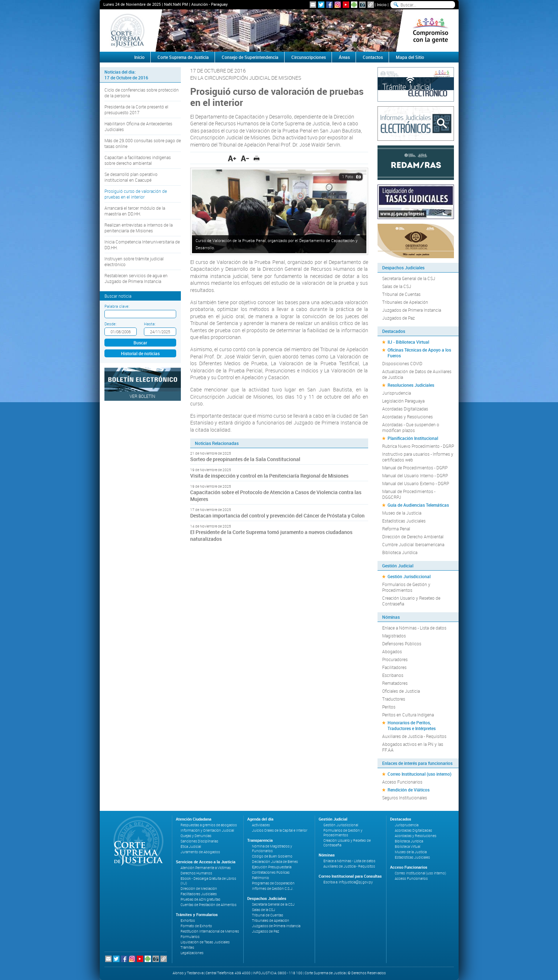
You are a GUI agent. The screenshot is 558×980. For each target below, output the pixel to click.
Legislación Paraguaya (403, 401)
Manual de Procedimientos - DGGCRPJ (409, 494)
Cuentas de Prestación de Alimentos (208, 905)
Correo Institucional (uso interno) (419, 774)
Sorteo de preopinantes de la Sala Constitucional (245, 459)
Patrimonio (261, 878)
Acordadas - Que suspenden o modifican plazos (411, 427)
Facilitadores (394, 667)
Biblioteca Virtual (407, 847)
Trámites (187, 948)
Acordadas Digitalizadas (405, 409)
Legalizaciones (192, 953)
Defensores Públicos (402, 644)
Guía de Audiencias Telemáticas (418, 505)
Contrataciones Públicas (271, 872)
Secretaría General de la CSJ (409, 278)
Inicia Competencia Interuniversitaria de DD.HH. (142, 245)
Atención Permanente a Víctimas (206, 868)
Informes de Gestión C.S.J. (273, 889)
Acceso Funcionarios (402, 782)
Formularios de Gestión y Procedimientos (406, 587)
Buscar (140, 343)
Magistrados (394, 636)
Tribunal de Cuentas (401, 294)
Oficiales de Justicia (401, 691)
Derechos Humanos (196, 873)
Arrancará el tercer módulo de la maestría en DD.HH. (135, 211)
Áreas (344, 57)
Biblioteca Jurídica (400, 552)
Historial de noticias (140, 353)
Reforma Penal (396, 529)
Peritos (389, 707)
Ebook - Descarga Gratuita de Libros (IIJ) (208, 881)
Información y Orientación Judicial (207, 830)
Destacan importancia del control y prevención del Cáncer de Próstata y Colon (277, 515)
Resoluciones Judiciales (411, 385)
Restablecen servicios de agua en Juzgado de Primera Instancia (136, 278)
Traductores (394, 699)
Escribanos (393, 675)
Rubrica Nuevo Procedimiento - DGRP (418, 446)
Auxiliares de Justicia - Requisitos (414, 736)
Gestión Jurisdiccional (409, 576)
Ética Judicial (191, 847)
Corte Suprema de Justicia (183, 57)
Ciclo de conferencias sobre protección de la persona (142, 93)
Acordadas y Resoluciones (407, 417)
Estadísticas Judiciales (404, 521)
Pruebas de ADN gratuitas (200, 899)
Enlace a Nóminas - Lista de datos (414, 628)
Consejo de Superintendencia (250, 57)
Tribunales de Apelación (405, 302)
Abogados (392, 651)
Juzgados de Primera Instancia (412, 310)
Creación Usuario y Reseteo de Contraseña (411, 601)
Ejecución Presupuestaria (272, 867)
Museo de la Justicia (402, 513)
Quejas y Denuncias (196, 836)
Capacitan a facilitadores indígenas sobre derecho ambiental (138, 160)
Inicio (382, 4)
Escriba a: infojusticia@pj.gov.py (348, 882)
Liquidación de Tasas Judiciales (205, 942)
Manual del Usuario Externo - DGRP (416, 483)
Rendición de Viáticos (409, 790)
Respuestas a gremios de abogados (209, 825)
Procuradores (395, 659)
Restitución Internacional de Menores (210, 931)
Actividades (261, 825)
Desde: (110, 324)
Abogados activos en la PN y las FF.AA (413, 747)
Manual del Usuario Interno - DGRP (415, 475)
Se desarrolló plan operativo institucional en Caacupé (131, 177)
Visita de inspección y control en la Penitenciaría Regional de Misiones (269, 476)
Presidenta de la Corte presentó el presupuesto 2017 (136, 110)
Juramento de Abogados (200, 852)
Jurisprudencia (397, 393)
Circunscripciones (309, 57)
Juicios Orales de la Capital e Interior (280, 830)
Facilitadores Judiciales (199, 894)
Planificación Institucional (413, 438)
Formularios (190, 937)
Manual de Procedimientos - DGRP (415, 468)
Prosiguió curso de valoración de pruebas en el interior (136, 194)
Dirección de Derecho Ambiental (413, 537)
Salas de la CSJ (397, 286)
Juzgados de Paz (398, 318)
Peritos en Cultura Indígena (408, 715)
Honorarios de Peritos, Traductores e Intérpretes (412, 725)
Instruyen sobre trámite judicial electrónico (134, 261)
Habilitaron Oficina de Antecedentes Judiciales (138, 126)
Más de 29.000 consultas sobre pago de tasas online (143, 143)
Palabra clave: (117, 306)
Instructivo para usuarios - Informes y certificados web (418, 457)
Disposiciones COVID (402, 363)
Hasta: (150, 324)
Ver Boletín (142, 396)
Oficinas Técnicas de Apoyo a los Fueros (419, 353)
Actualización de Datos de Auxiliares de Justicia (417, 374)
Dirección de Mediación (199, 889)
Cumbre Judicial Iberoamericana (413, 544)
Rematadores (395, 683)
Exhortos (188, 921)
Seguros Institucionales (405, 798)
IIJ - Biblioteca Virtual (408, 342)
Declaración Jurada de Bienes (275, 862)
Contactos (373, 57)
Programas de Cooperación (273, 883)
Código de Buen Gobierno (272, 856)
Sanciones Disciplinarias (199, 841)
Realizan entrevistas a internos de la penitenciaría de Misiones (139, 228)
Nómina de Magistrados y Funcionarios (272, 849)
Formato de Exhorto (196, 926)
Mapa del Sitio (410, 57)
